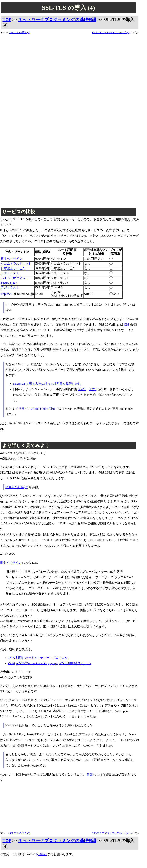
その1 (82, 389)
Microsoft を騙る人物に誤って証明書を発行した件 (47, 384)
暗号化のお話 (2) (17, 487)
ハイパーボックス (13, 278)
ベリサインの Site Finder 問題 (35, 409)
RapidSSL (7, 294)
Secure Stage (9, 283)
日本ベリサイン (11, 259)
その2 (93, 389)
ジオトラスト (10, 273)
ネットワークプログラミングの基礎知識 (57, 20)
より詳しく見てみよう (26, 445)
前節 (90, 774)
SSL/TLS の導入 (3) (20, 33)
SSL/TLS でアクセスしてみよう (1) (111, 33)
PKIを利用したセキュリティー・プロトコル (38, 658)
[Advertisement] (16, 92)
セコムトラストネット (16, 263)
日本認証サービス (13, 268)
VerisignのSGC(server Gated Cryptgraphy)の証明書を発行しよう (49, 663)
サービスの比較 (19, 212)
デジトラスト (10, 287)
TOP (7, 20)
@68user (41, 854)
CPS (127, 324)
